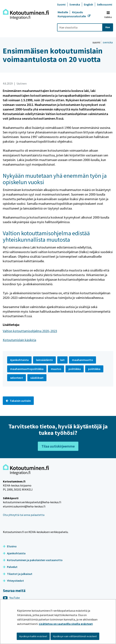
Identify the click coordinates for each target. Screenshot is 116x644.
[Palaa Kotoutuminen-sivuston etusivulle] (26, 14)
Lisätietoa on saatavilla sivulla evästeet (66, 624)
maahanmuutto (83, 360)
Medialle (63, 12)
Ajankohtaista (14, 553)
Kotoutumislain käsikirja (19, 340)
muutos (56, 369)
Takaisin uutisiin (18, 401)
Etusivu (10, 546)
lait (62, 360)
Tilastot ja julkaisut (18, 574)
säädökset (37, 378)
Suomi (61, 4)
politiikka (75, 369)
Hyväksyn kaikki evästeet (33, 636)
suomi (97, 42)
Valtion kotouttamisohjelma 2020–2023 (30, 331)
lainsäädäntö (44, 360)
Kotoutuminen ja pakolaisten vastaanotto (33, 560)
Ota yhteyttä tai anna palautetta (24, 515)
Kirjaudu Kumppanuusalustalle (72, 14)
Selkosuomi (105, 4)
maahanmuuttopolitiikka (27, 369)
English (88, 4)
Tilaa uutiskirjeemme (58, 446)
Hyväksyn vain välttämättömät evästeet (75, 636)
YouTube (11, 598)
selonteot (17, 378)
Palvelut (10, 567)
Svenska (75, 4)
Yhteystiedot (13, 581)
